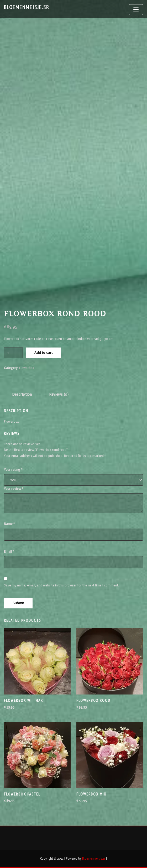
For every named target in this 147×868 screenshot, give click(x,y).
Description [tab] (22, 394)
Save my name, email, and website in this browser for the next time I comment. (61, 585)
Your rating (13, 469)
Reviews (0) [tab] (59, 394)
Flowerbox (27, 368)
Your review (14, 489)
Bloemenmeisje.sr (27, 7)
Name (9, 524)
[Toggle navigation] (136, 10)
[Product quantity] (13, 353)
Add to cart (43, 352)
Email (9, 551)
